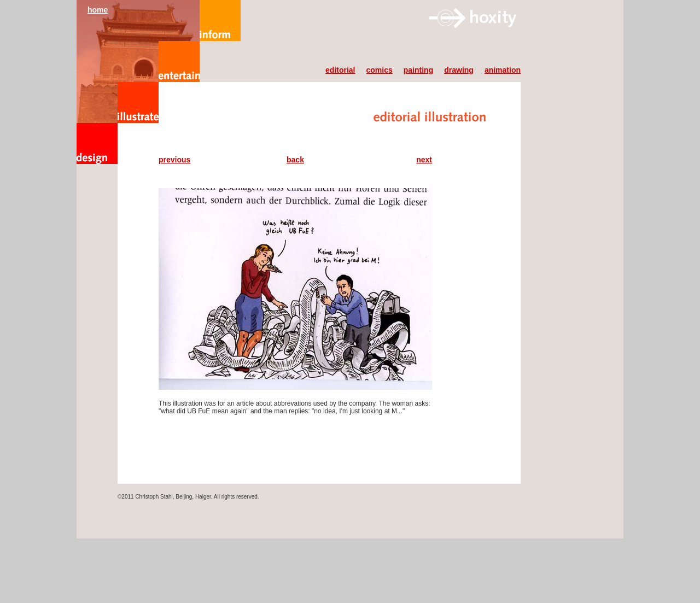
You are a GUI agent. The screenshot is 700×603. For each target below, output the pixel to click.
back (295, 160)
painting (418, 70)
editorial (340, 70)
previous (174, 160)
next (424, 160)
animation (503, 70)
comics (380, 70)
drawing (459, 70)
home (98, 10)
